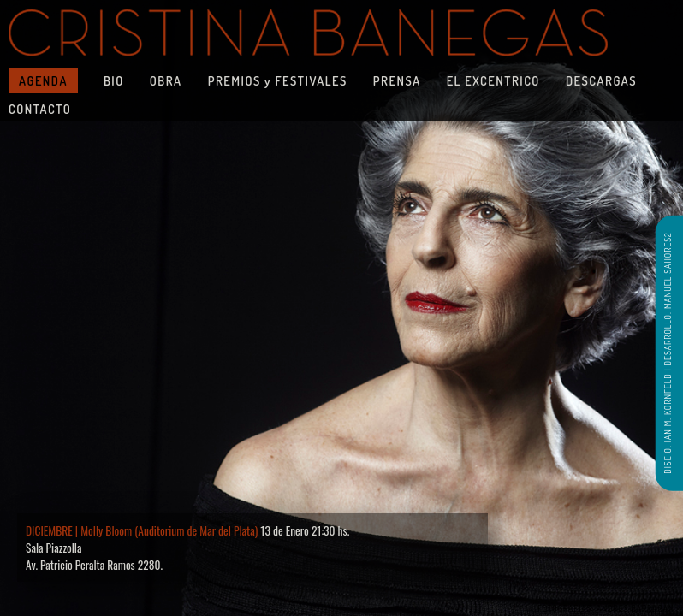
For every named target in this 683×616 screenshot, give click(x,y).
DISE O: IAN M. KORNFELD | (667, 419)
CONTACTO (40, 109)
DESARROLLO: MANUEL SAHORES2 (667, 299)
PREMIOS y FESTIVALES (278, 80)
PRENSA (397, 80)
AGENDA (43, 80)
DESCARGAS (601, 80)
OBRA (166, 80)
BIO (114, 80)
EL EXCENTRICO (493, 80)
